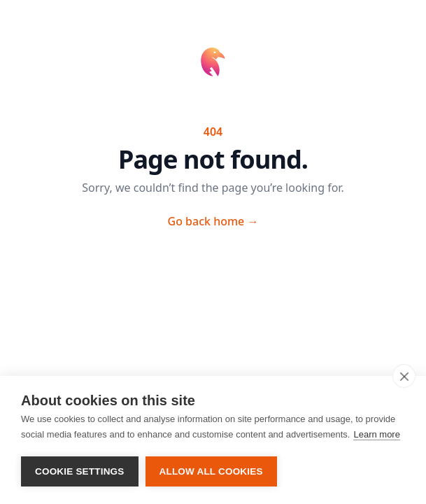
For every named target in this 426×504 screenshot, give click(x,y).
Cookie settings (80, 471)
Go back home (213, 221)
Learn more (376, 434)
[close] (404, 376)
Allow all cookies (211, 471)
